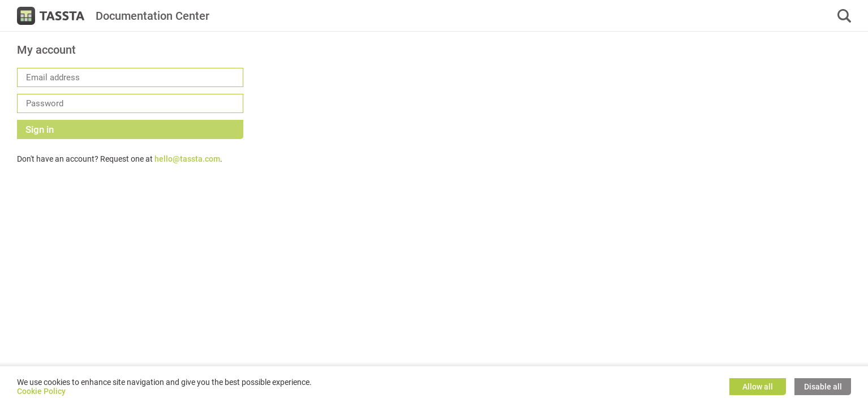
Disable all (823, 387)
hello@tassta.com (187, 159)
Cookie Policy (41, 391)
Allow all (758, 387)
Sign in (40, 129)
